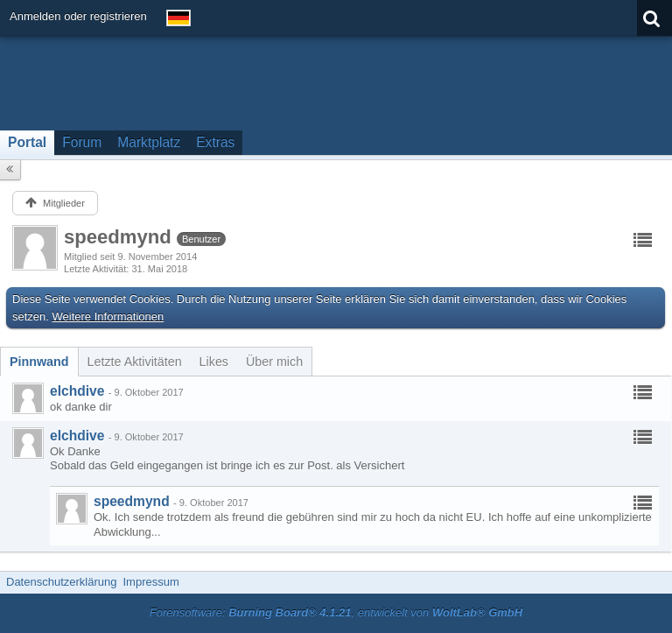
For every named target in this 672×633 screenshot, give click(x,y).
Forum (82, 142)
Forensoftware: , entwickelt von (336, 612)
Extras (215, 142)
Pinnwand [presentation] (39, 362)
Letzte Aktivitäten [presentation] (135, 362)
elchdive (77, 391)
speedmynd (132, 501)
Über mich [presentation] (274, 362)
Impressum (150, 582)
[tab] (39, 362)
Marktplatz (149, 142)
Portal (27, 142)
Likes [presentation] (214, 362)
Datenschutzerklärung (61, 582)
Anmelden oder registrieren (78, 16)
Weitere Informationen (108, 316)
